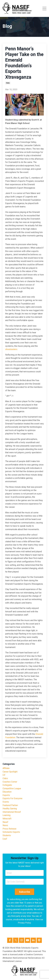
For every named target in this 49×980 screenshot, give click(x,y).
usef (5, 839)
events (6, 802)
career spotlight (10, 772)
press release (9, 829)
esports (6, 795)
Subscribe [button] (24, 892)
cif (4, 775)
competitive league (12, 788)
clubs (8, 83)
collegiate (7, 785)
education (7, 792)
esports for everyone (12, 798)
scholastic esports (11, 832)
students (7, 835)
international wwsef (12, 812)
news (5, 825)
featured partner (10, 805)
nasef (5, 822)
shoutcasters (11, 349)
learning (7, 815)
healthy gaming (10, 809)
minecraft (7, 819)
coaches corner (10, 782)
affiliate (6, 768)
